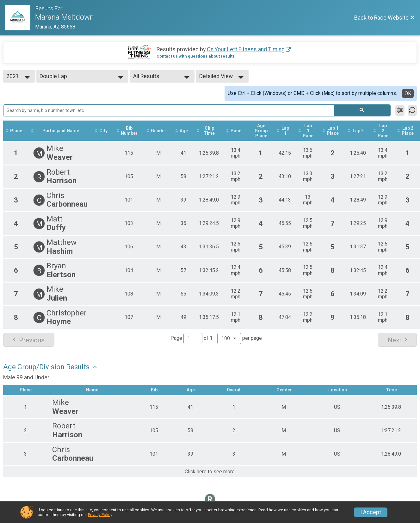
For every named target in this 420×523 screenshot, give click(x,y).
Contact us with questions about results (196, 56)
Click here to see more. (210, 472)
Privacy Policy (100, 515)
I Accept (371, 512)
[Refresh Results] (412, 110)
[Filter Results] (400, 110)
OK (408, 93)
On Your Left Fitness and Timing (246, 49)
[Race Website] (20, 18)
